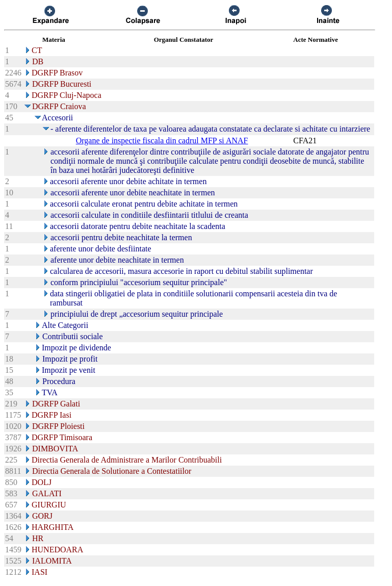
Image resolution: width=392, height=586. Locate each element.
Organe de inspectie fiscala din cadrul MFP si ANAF (162, 141)
